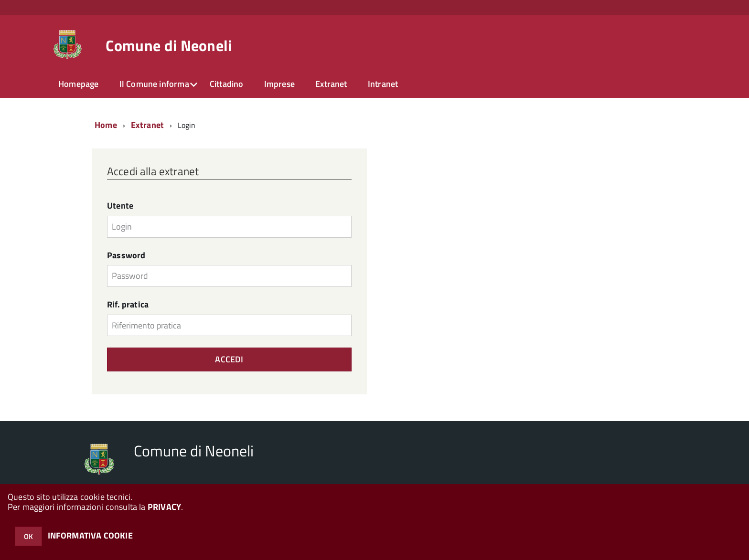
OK (28, 536)
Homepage (78, 84)
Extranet (331, 84)
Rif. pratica (128, 305)
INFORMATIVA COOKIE (90, 535)
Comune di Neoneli (169, 45)
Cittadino (227, 84)
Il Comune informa (154, 84)
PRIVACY (164, 507)
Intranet (383, 84)
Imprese (279, 84)
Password (126, 255)
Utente (120, 206)
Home (106, 125)
